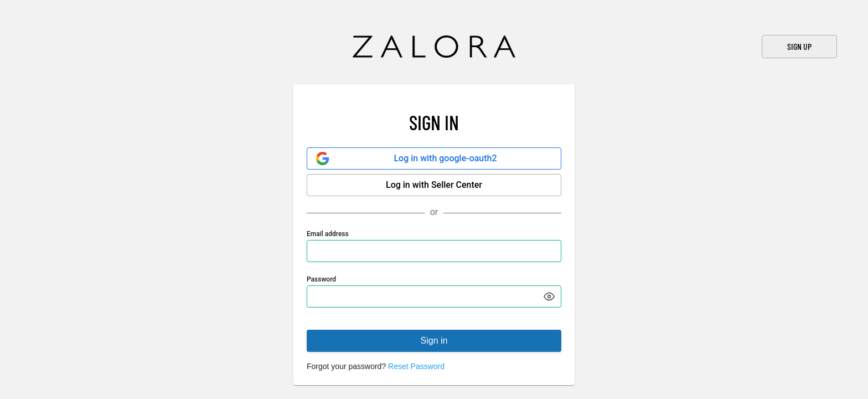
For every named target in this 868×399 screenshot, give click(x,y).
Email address (328, 234)
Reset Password (416, 366)
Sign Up (799, 46)
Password (321, 279)
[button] (549, 296)
